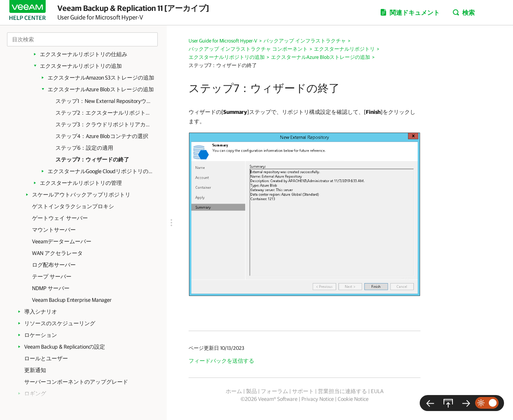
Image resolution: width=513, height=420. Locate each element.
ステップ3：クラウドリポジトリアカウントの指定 (104, 124)
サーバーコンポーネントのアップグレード (76, 382)
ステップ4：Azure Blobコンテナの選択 (102, 136)
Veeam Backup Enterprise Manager (72, 300)
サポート (303, 391)
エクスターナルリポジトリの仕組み (84, 54)
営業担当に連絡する (342, 391)
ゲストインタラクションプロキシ (73, 206)
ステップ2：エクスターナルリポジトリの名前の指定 (104, 113)
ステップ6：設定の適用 (84, 148)
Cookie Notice (353, 399)
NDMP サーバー (51, 288)
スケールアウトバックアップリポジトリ (81, 195)
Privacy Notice (318, 399)
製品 (251, 391)
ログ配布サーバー (54, 265)
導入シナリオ (41, 312)
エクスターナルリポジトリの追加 (81, 66)
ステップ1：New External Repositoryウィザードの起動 (104, 101)
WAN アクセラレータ (57, 253)
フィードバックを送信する (221, 361)
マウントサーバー (54, 230)
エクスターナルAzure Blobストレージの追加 (101, 89)
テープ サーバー (52, 276)
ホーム (234, 391)
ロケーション (41, 335)
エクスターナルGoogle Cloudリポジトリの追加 (101, 171)
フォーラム (274, 391)
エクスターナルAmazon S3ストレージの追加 (101, 78)
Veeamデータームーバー (62, 241)
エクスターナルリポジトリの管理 (81, 183)
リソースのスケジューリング (60, 323)
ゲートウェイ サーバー (60, 218)
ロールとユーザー (46, 358)
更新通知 (35, 370)
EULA (377, 391)
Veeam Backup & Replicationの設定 (65, 347)
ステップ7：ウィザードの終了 (92, 159)
